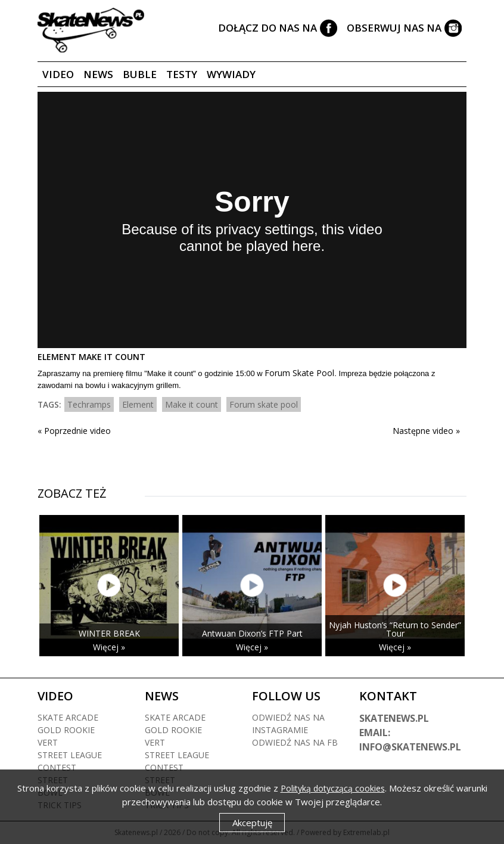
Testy (182, 74)
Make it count (192, 404)
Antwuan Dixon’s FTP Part (252, 633)
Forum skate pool (264, 404)
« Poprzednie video (74, 431)
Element (138, 404)
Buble (140, 74)
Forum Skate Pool (299, 373)
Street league (70, 755)
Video (58, 74)
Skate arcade (68, 717)
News (98, 74)
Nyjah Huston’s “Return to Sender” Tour (395, 629)
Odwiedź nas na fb (295, 742)
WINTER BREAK (109, 633)
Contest (57, 767)
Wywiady (231, 74)
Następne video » (426, 431)
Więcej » (109, 647)
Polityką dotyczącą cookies (333, 788)
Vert (48, 742)
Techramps (89, 404)
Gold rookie (66, 730)
